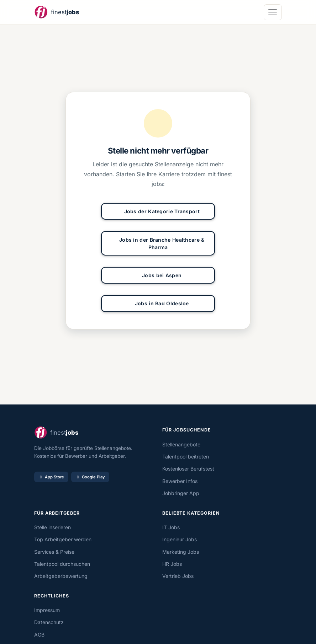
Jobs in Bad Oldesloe (158, 303)
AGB (39, 635)
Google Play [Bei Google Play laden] (90, 477)
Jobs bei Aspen (158, 275)
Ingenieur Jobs (180, 539)
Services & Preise (54, 552)
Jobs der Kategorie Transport (158, 211)
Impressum (47, 610)
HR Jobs (172, 564)
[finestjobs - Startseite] (57, 12)
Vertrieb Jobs (178, 576)
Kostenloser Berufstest (188, 469)
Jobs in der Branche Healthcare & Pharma (158, 243)
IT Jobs (171, 527)
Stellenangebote (181, 444)
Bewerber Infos (180, 481)
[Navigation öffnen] (273, 12)
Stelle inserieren (52, 527)
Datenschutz (49, 622)
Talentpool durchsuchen (62, 564)
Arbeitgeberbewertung (61, 576)
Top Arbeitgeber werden (63, 539)
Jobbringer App (181, 493)
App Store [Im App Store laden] (51, 477)
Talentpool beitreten (186, 457)
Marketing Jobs (181, 552)
